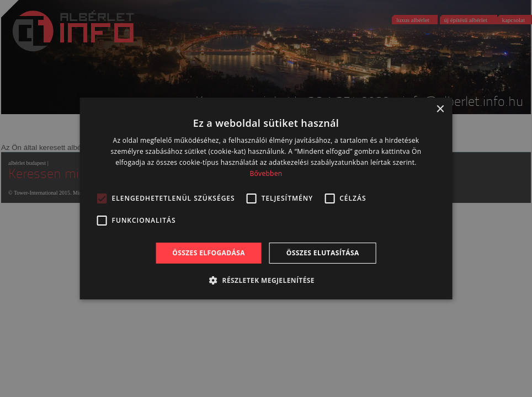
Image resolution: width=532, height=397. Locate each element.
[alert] (266, 198)
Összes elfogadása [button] (209, 253)
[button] (266, 280)
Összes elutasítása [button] (323, 253)
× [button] (440, 109)
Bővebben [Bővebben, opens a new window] (266, 173)
